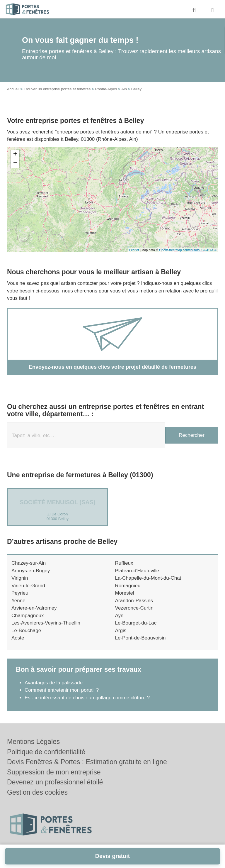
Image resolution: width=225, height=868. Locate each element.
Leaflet (134, 250)
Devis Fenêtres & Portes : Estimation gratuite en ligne (87, 762)
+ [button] (15, 155)
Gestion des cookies (37, 792)
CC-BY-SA (209, 250)
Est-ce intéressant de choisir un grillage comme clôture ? (87, 698)
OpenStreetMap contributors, (180, 250)
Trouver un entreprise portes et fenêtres (57, 89)
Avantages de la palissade (54, 683)
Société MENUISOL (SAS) (58, 502)
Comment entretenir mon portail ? (62, 690)
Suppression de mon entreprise (54, 772)
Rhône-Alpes (106, 89)
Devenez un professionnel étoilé (55, 782)
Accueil (13, 89)
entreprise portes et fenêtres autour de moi (104, 132)
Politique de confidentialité (46, 752)
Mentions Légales (33, 742)
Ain (124, 89)
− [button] (15, 163)
